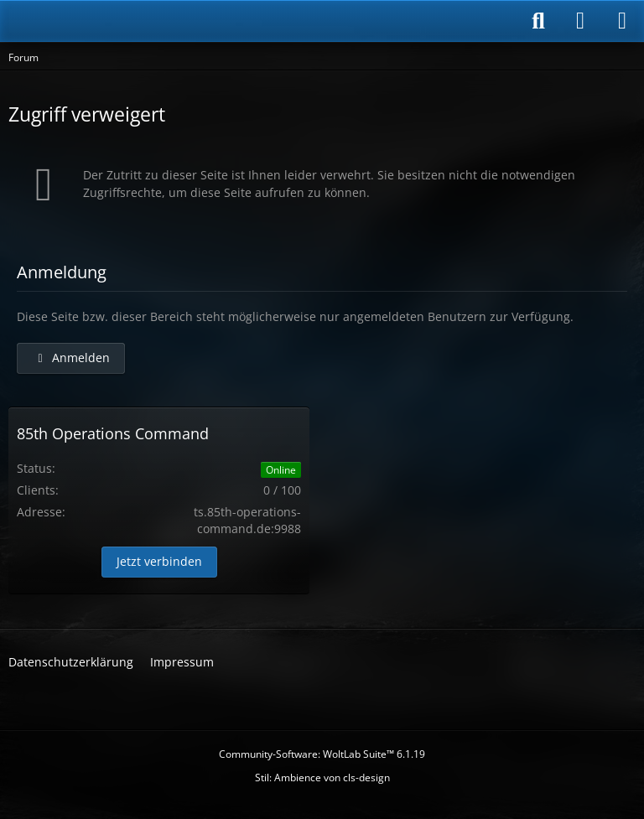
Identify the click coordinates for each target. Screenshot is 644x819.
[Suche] (538, 21)
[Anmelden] (580, 21)
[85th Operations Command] (109, 21)
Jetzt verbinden (159, 561)
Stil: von (322, 778)
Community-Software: (322, 754)
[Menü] (622, 21)
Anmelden (71, 358)
